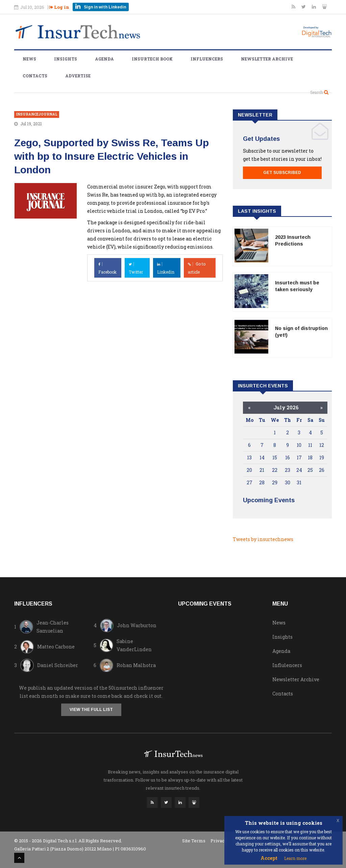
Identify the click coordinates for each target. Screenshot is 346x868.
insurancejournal (37, 114)
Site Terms (194, 841)
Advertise (78, 76)
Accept (269, 858)
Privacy (219, 841)
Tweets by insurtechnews (263, 539)
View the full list (91, 710)
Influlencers (287, 665)
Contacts (35, 76)
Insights (66, 59)
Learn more (295, 858)
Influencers (207, 59)
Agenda (104, 59)
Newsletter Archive (267, 59)
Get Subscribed (282, 173)
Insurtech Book (152, 59)
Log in (59, 7)
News (29, 59)
